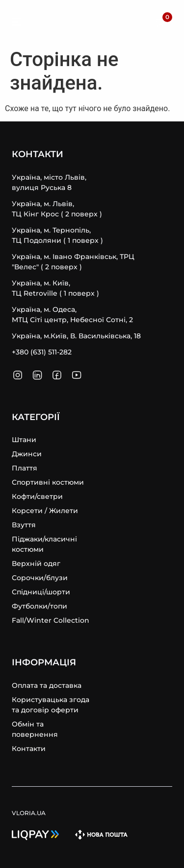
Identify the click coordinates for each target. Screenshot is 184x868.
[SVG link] (16, 23)
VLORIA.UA (61, 22)
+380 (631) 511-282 (42, 352)
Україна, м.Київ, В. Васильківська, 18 (76, 336)
